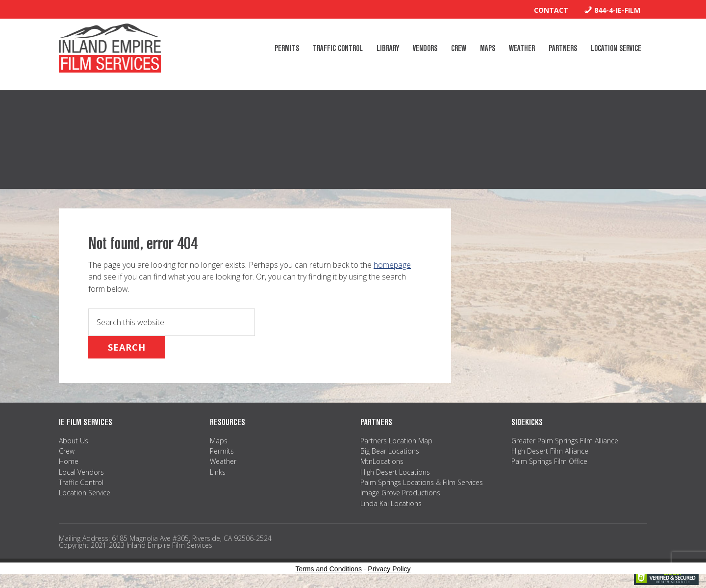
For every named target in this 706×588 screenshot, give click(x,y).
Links (218, 472)
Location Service (85, 493)
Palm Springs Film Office (549, 461)
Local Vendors (81, 472)
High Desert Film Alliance (550, 451)
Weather (223, 461)
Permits (222, 451)
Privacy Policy (389, 569)
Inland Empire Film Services (110, 48)
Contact (551, 10)
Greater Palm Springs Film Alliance (565, 441)
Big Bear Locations (390, 451)
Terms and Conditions (329, 569)
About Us (74, 441)
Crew (67, 451)
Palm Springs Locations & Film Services (422, 482)
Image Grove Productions (400, 493)
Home (69, 461)
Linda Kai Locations (391, 503)
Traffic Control (81, 482)
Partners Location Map (396, 441)
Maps (219, 441)
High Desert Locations (395, 472)
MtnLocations (382, 461)
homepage (392, 265)
